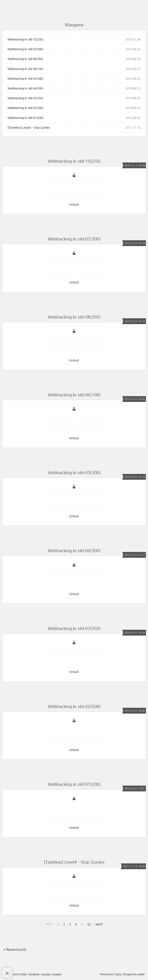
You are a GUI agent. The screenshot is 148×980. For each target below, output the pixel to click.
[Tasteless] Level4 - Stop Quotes (29, 128)
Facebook (34, 974)
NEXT (99, 924)
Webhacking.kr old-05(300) (25, 79)
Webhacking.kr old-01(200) (25, 118)
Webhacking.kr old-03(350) (25, 98)
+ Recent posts (15, 949)
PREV (49, 924)
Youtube (46, 974)
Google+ (57, 974)
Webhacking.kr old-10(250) (25, 39)
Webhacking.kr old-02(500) (25, 108)
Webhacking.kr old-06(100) (25, 69)
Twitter (23, 974)
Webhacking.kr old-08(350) (25, 59)
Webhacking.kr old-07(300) (25, 49)
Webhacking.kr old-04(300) (25, 88)
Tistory (118, 974)
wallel (141, 974)
